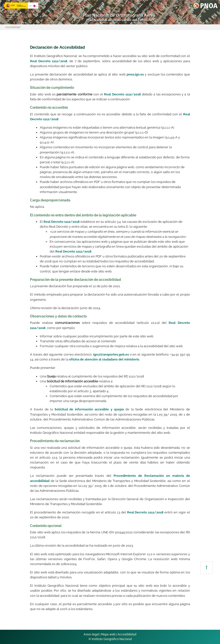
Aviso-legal (91, 634)
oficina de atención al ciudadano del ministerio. (104, 359)
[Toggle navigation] (9, 18)
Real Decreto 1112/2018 (49, 61)
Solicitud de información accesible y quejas (89, 409)
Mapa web (108, 634)
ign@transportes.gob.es (111, 354)
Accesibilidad (127, 634)
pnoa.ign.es (135, 74)
